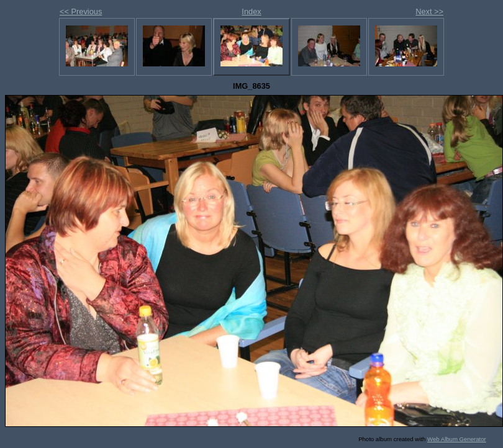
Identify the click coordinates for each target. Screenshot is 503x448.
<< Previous (81, 11)
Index (251, 11)
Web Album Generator (457, 439)
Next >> (429, 11)
